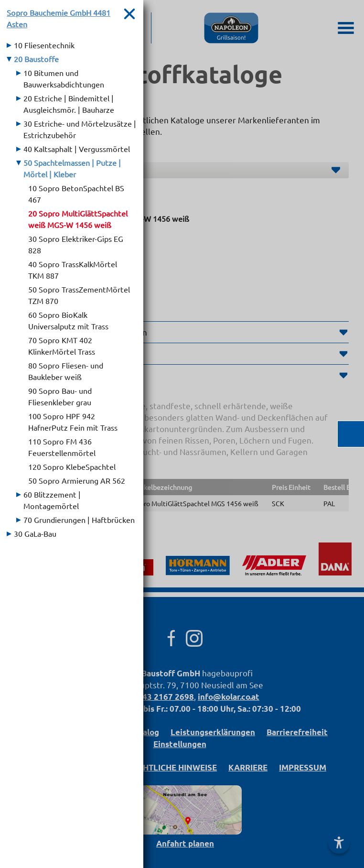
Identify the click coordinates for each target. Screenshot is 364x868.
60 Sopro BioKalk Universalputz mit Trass (68, 320)
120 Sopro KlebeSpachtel (72, 467)
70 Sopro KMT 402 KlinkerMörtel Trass (62, 346)
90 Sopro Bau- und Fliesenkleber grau (60, 396)
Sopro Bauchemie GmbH (59, 18)
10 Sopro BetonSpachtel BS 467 (76, 194)
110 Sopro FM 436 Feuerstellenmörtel (62, 447)
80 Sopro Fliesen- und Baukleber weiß (66, 371)
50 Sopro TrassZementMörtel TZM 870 (79, 295)
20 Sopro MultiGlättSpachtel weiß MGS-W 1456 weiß (78, 219)
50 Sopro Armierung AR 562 (77, 480)
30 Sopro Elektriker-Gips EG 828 (76, 244)
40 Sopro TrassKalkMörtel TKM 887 (73, 270)
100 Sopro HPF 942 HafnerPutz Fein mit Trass (73, 422)
